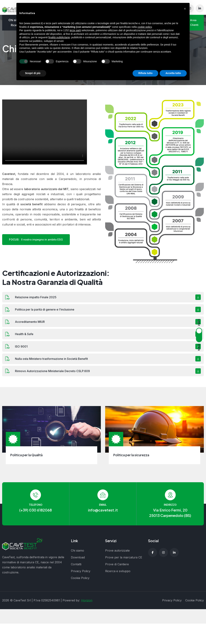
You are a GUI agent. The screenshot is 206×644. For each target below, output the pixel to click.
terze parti (75, 30)
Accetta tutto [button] (173, 73)
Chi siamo (77, 553)
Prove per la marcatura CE (124, 560)
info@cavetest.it (103, 512)
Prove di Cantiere (117, 567)
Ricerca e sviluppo (118, 573)
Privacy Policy (81, 573)
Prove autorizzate (117, 553)
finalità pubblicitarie (59, 37)
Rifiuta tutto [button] (145, 73)
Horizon (87, 603)
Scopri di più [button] (33, 73)
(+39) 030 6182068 (36, 512)
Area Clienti (194, 23)
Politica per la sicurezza (131, 457)
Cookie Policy (80, 580)
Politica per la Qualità (26, 457)
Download (78, 560)
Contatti (76, 567)
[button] (185, 9)
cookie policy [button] (145, 27)
